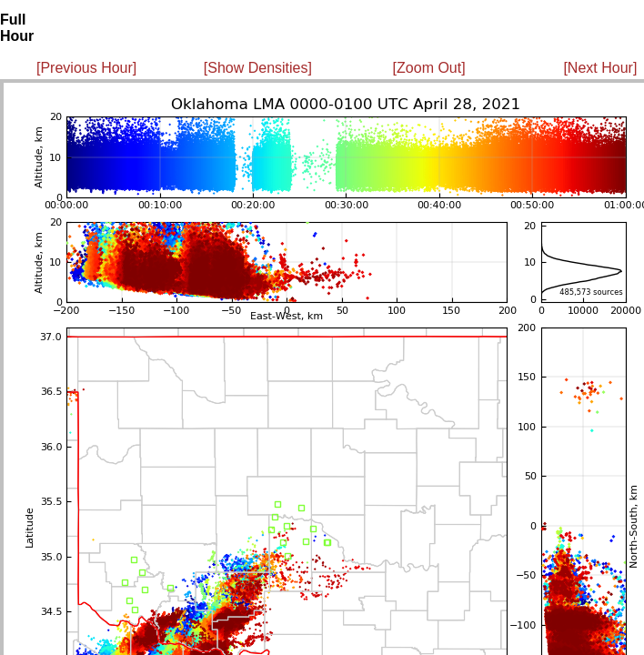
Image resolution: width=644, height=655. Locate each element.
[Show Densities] (258, 68)
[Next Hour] (600, 68)
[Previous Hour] (86, 68)
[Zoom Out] (429, 68)
